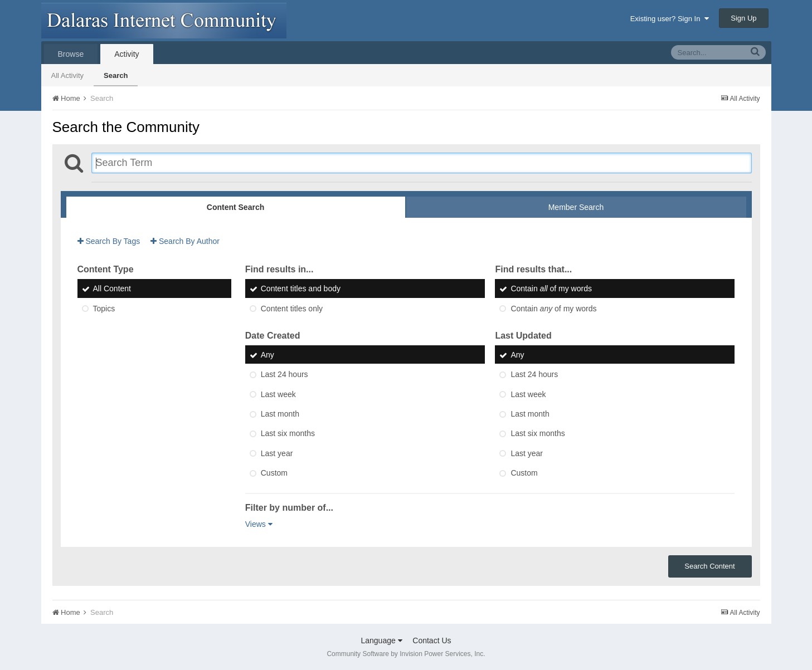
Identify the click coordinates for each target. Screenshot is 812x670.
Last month (280, 414)
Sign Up (743, 18)
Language (381, 640)
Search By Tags (109, 241)
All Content (112, 289)
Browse (71, 54)
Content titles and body (301, 289)
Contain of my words (551, 289)
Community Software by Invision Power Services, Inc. (406, 654)
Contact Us (432, 640)
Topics (104, 309)
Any (268, 355)
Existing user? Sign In (670, 19)
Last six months (288, 434)
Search (116, 75)
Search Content (709, 566)
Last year (277, 453)
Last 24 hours (285, 375)
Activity (127, 54)
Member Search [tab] (576, 207)
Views (259, 524)
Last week (278, 394)
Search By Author (185, 241)
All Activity (68, 75)
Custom (274, 473)
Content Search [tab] (235, 207)
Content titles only (292, 309)
